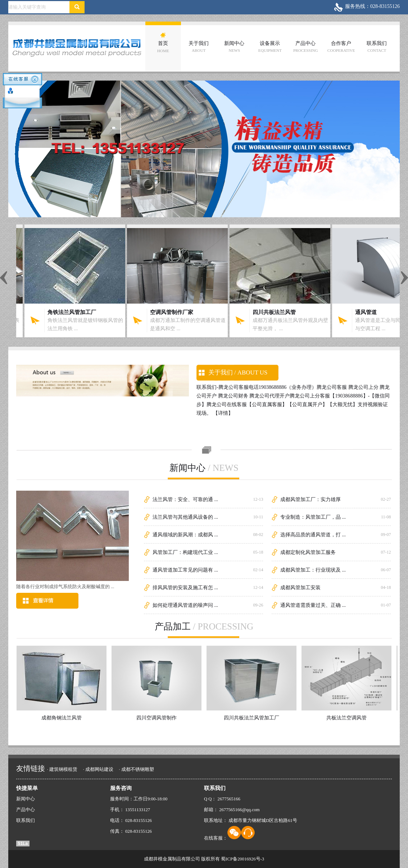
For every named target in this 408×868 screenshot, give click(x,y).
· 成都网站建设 (98, 769)
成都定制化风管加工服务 (308, 552)
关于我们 (199, 46)
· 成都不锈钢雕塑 (136, 769)
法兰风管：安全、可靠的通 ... (185, 499)
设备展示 (270, 46)
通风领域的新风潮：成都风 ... (185, 535)
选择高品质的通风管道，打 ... (313, 535)
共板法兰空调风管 (344, 718)
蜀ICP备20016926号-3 (242, 859)
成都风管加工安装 (300, 587)
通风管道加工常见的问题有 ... (185, 570)
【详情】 (223, 413)
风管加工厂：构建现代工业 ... (185, 552)
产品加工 (204, 626)
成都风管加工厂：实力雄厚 (310, 499)
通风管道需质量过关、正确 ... (313, 605)
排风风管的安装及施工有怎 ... (185, 587)
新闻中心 (234, 46)
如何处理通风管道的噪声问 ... (185, 605)
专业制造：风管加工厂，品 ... (313, 517)
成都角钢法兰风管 (59, 718)
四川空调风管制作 (154, 718)
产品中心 (306, 46)
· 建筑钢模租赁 (62, 769)
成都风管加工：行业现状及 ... (313, 570)
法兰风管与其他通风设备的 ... (185, 517)
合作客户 (341, 46)
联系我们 (377, 46)
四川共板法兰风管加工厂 (249, 718)
